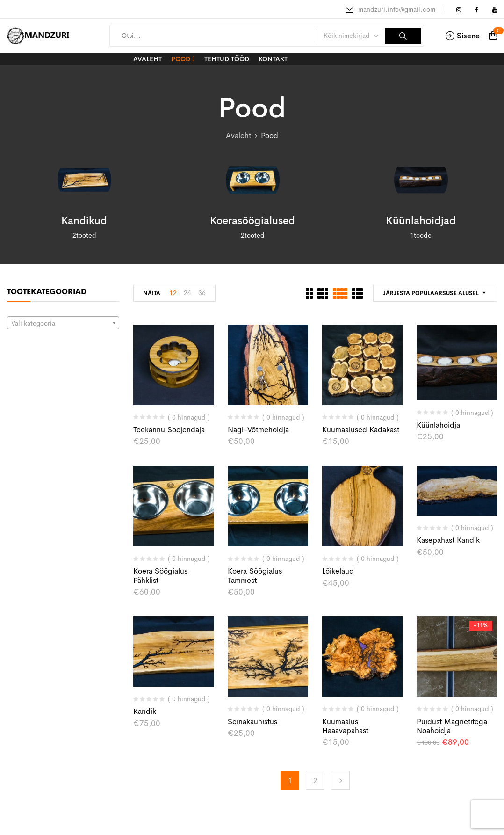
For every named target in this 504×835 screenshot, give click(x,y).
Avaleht (238, 135)
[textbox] (63, 323)
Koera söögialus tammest (255, 575)
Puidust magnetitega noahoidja (452, 726)
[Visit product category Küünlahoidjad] (421, 180)
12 (173, 293)
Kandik (145, 711)
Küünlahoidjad (421, 221)
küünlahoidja (438, 425)
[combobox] (63, 323)
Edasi (340, 780)
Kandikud (84, 221)
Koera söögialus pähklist (160, 575)
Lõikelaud (338, 571)
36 (202, 293)
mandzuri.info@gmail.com (397, 9)
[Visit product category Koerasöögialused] (253, 180)
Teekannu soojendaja (169, 430)
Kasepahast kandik (448, 540)
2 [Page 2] (315, 781)
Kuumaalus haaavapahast (345, 726)
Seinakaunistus (252, 722)
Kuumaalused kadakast (361, 430)
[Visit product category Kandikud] (84, 180)
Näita (152, 293)
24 (187, 293)
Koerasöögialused (252, 221)
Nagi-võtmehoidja (258, 430)
